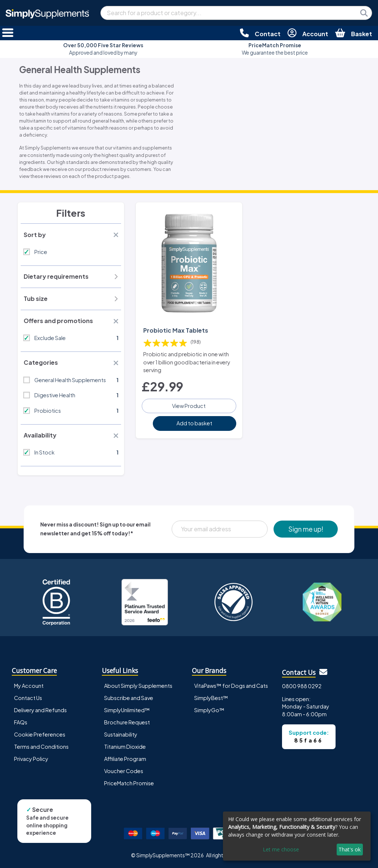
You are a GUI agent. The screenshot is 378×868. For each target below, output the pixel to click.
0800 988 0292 (302, 686)
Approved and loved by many (103, 49)
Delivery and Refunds (40, 710)
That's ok (350, 849)
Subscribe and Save (129, 698)
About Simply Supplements (138, 686)
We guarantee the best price (275, 49)
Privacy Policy (31, 759)
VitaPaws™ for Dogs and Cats (231, 686)
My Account (29, 686)
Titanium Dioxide (125, 747)
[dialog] (297, 836)
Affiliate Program (125, 759)
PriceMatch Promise (129, 783)
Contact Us (28, 698)
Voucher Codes (124, 771)
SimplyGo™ (209, 710)
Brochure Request (127, 722)
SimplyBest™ (211, 698)
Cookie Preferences (40, 734)
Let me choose (281, 849)
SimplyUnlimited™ (127, 710)
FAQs (21, 722)
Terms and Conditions (41, 747)
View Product (189, 406)
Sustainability (121, 734)
